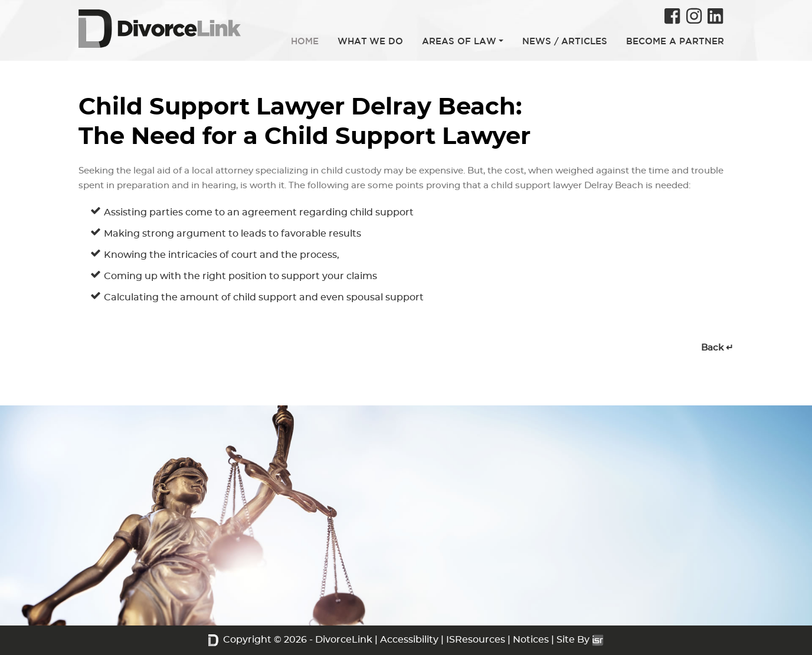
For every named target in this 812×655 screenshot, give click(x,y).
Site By (580, 640)
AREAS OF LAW (459, 41)
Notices (531, 640)
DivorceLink (344, 640)
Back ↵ (717, 348)
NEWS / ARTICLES (565, 41)
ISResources (476, 640)
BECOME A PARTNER (675, 41)
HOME (305, 41)
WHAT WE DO (370, 41)
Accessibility (409, 640)
